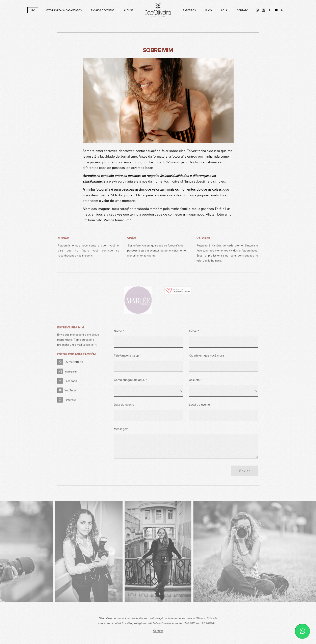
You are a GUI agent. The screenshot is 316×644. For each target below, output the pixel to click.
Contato (242, 10)
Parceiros (189, 10)
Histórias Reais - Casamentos (63, 10)
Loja (224, 10)
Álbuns (128, 10)
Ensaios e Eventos (103, 10)
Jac (33, 10)
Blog (209, 10)
